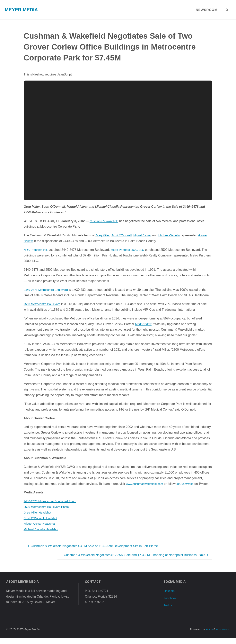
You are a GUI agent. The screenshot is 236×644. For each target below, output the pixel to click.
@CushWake (188, 484)
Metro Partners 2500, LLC (130, 250)
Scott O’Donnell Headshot (42, 524)
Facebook (170, 604)
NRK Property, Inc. (37, 250)
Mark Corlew (144, 324)
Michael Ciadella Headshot (42, 535)
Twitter (168, 611)
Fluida (207, 635)
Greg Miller (103, 235)
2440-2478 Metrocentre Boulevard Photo (52, 507)
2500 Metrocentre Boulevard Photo (48, 512)
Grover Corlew (34, 241)
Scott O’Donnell (123, 235)
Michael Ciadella (174, 235)
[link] (227, 10)
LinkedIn (170, 597)
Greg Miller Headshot (38, 518)
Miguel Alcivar (146, 235)
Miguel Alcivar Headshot (40, 529)
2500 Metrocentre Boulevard (43, 304)
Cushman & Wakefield (105, 221)
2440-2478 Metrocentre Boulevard (47, 290)
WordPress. (222, 635)
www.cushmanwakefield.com (146, 484)
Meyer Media (21, 10)
